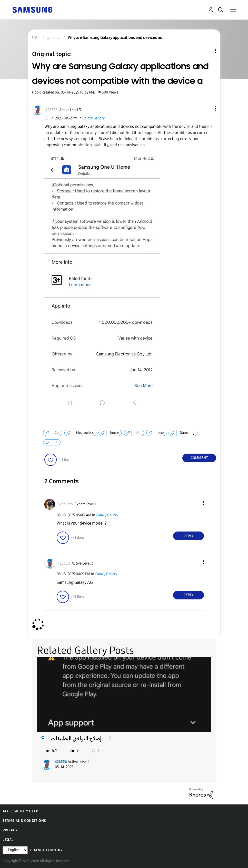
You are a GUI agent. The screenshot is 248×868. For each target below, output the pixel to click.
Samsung (187, 433)
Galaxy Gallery (93, 118)
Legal (8, 840)
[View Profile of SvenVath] (65, 504)
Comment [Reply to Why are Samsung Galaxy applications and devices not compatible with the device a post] (199, 458)
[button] (207, 109)
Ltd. (138, 433)
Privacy (10, 830)
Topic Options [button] (207, 51)
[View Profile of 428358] (51, 110)
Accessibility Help (20, 811)
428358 (61, 762)
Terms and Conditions (24, 821)
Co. (57, 433)
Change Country (46, 850)
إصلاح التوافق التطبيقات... (78, 739)
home (115, 433)
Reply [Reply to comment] (188, 536)
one (161, 433)
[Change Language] (15, 850)
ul (56, 442)
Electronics (85, 433)
